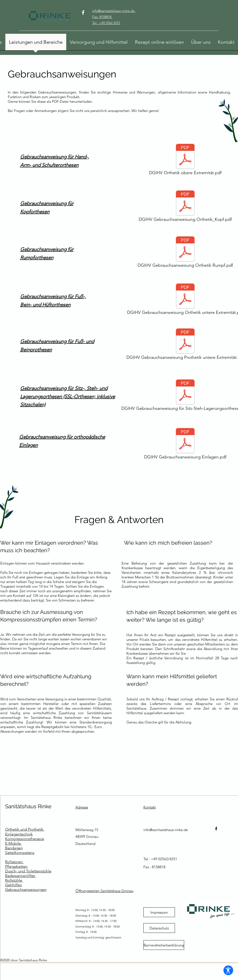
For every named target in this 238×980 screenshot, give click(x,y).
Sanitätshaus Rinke (28, 806)
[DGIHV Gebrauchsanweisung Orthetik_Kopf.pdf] (185, 207)
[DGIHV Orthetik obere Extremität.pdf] (185, 161)
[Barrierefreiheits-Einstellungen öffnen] (228, 970)
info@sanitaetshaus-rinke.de (166, 830)
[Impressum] (159, 912)
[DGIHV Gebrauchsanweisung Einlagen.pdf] (185, 445)
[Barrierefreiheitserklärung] (164, 945)
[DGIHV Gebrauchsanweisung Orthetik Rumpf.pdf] (185, 253)
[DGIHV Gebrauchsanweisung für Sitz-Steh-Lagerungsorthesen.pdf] (185, 396)
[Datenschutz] (159, 928)
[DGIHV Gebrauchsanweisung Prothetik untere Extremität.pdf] (185, 345)
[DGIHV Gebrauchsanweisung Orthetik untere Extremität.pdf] (185, 301)
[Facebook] (83, 13)
